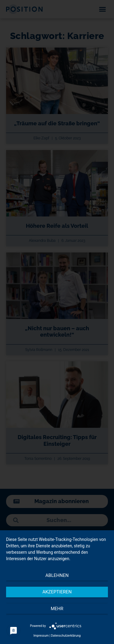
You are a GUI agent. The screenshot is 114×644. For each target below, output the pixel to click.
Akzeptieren (57, 592)
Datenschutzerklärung (66, 636)
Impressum (41, 636)
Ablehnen (57, 575)
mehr (57, 609)
